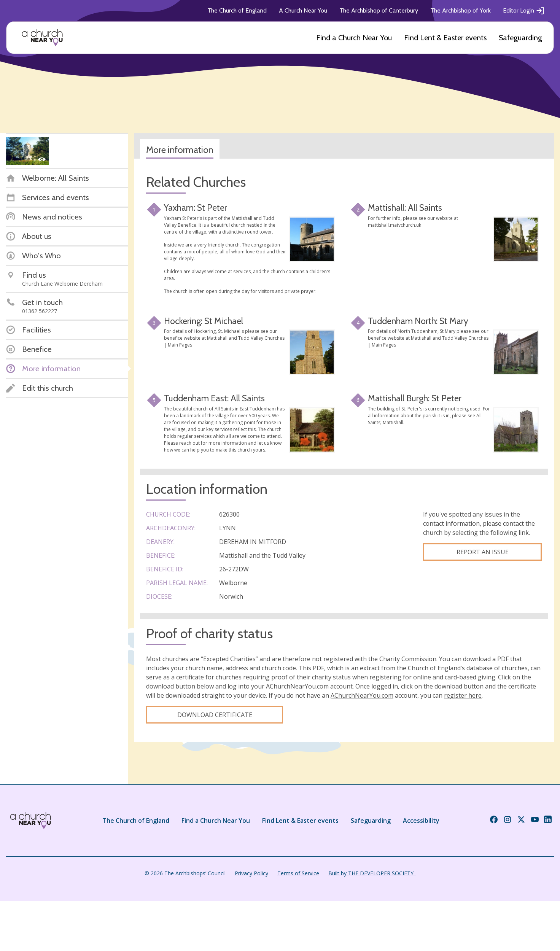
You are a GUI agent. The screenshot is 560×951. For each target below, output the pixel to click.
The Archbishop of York (461, 10)
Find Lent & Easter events (445, 38)
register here (463, 695)
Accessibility (421, 821)
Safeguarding (520, 38)
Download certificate (215, 715)
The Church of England (237, 10)
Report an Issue (483, 552)
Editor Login (524, 11)
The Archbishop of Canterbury (379, 10)
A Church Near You (303, 10)
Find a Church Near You (354, 38)
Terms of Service (298, 873)
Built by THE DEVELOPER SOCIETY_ (372, 873)
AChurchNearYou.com (297, 686)
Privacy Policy (251, 873)
